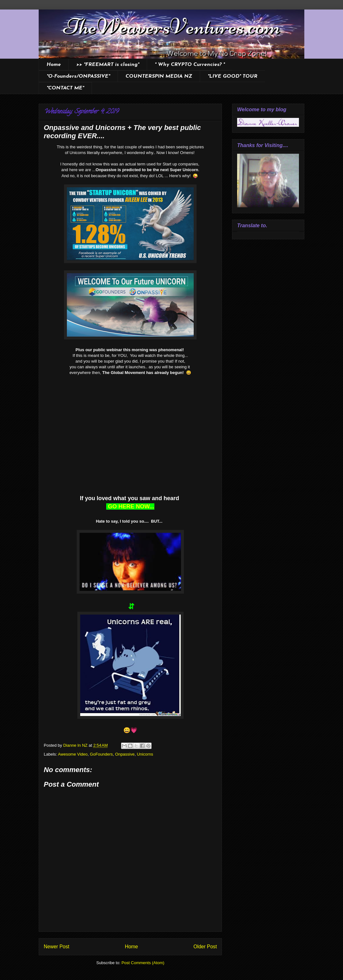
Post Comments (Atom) (143, 963)
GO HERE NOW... (130, 506)
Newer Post (57, 947)
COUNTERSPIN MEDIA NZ (159, 76)
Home (54, 65)
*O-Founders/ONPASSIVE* (78, 76)
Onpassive (125, 754)
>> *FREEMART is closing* (108, 65)
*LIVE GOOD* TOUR (233, 76)
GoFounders (101, 754)
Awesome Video (73, 754)
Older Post (205, 947)
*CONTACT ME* (65, 88)
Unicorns (145, 754)
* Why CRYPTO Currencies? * (190, 65)
